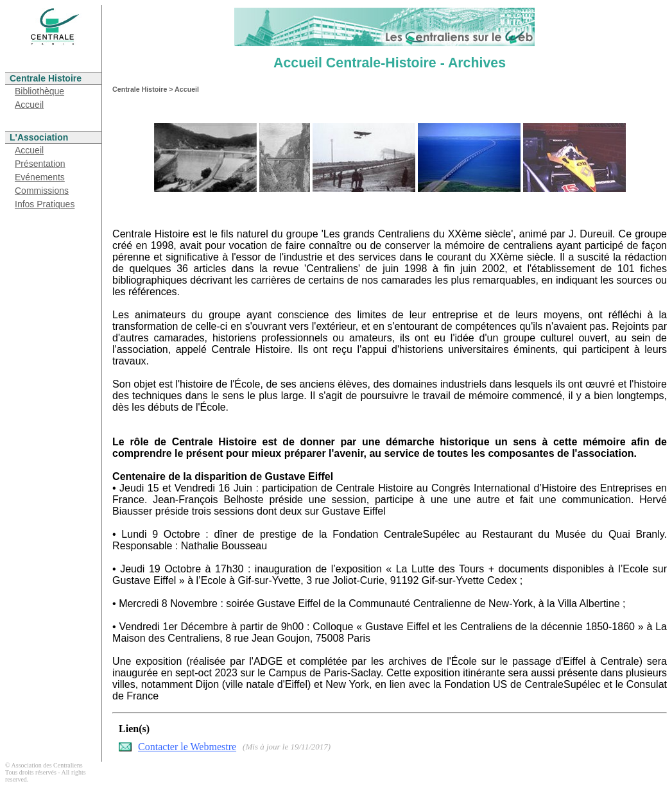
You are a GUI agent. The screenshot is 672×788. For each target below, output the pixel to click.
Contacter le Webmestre (187, 747)
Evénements (40, 177)
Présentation (40, 164)
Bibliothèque (39, 91)
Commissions (42, 191)
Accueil (29, 105)
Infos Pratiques (45, 204)
